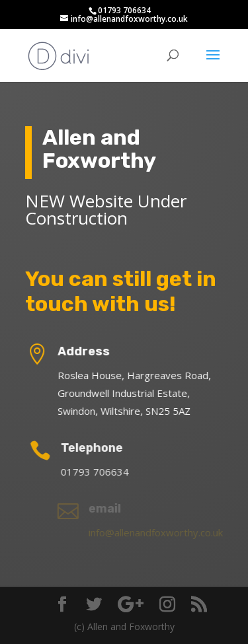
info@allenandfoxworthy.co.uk (162, 532)
